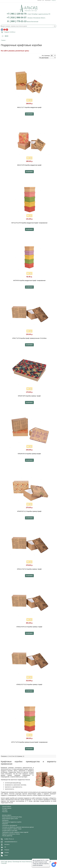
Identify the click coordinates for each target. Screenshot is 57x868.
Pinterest (7, 850)
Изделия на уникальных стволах (11, 834)
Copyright (4, 863)
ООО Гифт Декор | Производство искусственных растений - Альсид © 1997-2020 (26, 862)
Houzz (6, 855)
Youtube (7, 852)
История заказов (7, 808)
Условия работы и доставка (10, 831)
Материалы (39, 0)
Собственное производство (10, 825)
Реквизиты (5, 824)
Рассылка (5, 812)
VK (5, 847)
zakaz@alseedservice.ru (11, 842)
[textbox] (29, 26)
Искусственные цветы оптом (10, 819)
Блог (43, 0)
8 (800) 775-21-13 (9, 839)
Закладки (5, 810)
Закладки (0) (54, 0)
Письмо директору (7, 836)
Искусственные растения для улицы (12, 817)
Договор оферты (7, 815)
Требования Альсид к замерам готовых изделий (15, 832)
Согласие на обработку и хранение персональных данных (18, 827)
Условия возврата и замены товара (12, 829)
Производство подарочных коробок (12, 822)
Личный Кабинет (48, 0)
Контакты (7, 844)
